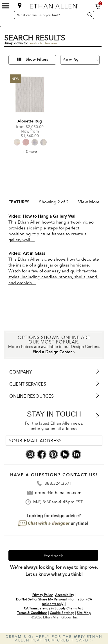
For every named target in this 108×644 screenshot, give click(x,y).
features (51, 43)
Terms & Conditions (32, 613)
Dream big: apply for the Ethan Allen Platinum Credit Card (54, 638)
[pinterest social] (53, 454)
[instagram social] (30, 454)
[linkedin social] (76, 454)
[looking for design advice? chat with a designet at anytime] (54, 520)
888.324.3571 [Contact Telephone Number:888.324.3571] (58, 483)
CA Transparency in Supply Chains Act (53, 608)
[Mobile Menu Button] (6, 6)
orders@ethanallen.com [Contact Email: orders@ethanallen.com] (58, 492)
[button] (98, 6)
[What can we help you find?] (49, 15)
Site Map (84, 613)
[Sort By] (80, 60)
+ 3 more (30, 152)
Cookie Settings (62, 613)
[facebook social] (42, 454)
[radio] (17, 142)
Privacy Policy (42, 595)
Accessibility (65, 595)
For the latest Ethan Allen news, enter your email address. (54, 426)
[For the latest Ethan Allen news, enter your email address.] (54, 441)
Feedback (53, 556)
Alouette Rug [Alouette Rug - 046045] (30, 121)
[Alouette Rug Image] (30, 94)
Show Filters (37, 60)
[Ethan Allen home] (54, 5)
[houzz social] (65, 454)
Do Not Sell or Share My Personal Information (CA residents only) (54, 601)
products (36, 43)
